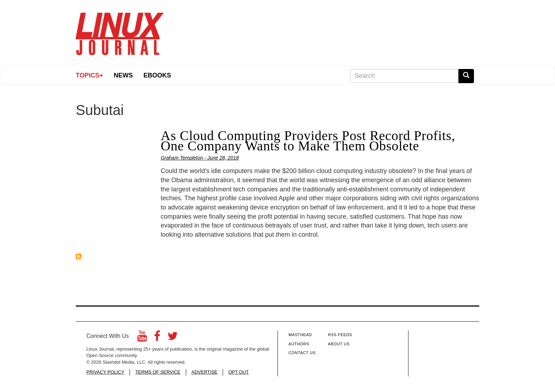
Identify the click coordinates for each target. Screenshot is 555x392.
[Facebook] (157, 338)
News (123, 75)
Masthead (300, 335)
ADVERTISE (204, 372)
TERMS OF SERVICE (158, 372)
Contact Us (302, 353)
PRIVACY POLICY (105, 372)
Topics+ (89, 75)
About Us (339, 344)
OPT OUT (239, 372)
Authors (299, 344)
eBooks (157, 75)
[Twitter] (173, 338)
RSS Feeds (340, 335)
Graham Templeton (182, 158)
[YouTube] (142, 338)
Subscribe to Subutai (79, 256)
